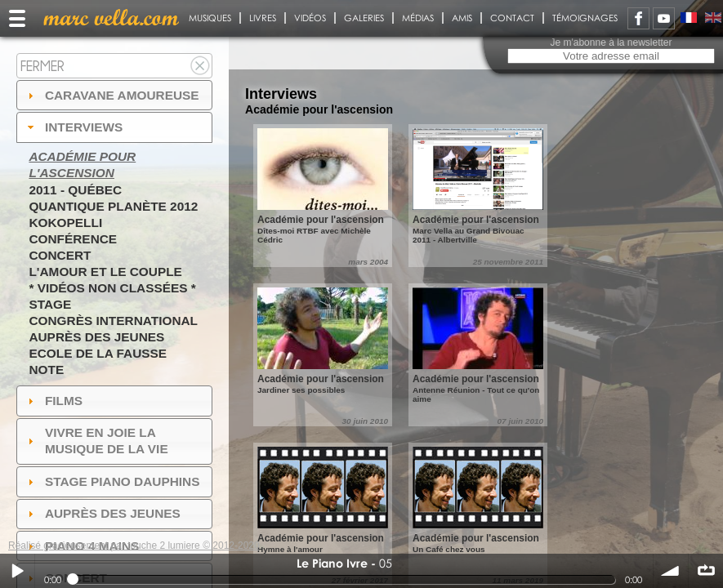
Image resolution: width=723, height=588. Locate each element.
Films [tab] (53, 401)
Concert (60, 255)
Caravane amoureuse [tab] (112, 95)
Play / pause (17, 571)
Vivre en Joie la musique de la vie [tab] (96, 441)
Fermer (42, 66)
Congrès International (113, 321)
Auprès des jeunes (96, 337)
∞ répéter (706, 571)
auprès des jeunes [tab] (102, 513)
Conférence (73, 239)
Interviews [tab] (74, 127)
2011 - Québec (75, 190)
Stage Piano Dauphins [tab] (112, 481)
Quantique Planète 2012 (113, 206)
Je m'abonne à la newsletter (611, 42)
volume (671, 571)
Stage (50, 304)
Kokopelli (65, 223)
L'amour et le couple (105, 272)
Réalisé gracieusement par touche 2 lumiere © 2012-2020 (134, 546)
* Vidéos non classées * (112, 288)
